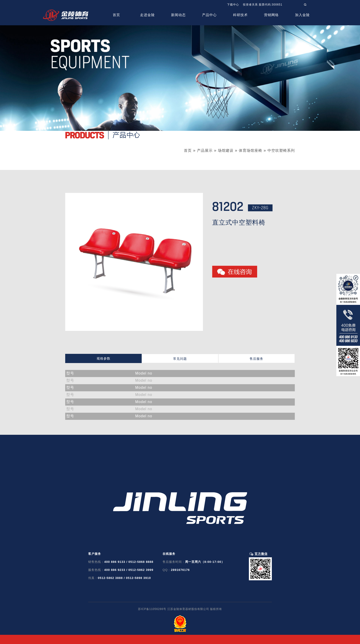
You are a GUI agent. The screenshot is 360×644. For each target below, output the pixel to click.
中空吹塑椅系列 (281, 150)
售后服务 (256, 359)
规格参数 (104, 358)
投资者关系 (250, 5)
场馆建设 (226, 150)
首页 (188, 150)
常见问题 (180, 359)
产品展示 (205, 150)
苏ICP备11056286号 (152, 609)
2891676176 (180, 570)
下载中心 (233, 5)
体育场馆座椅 (250, 150)
